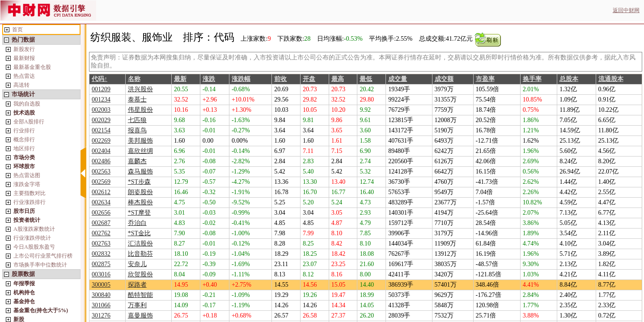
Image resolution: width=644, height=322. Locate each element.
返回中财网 (626, 10)
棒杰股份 (140, 202)
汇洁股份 (140, 244)
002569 (101, 182)
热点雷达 (24, 76)
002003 (101, 110)
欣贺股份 (140, 274)
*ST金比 (139, 233)
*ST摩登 (139, 213)
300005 (101, 285)
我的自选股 (27, 104)
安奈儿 (137, 264)
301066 (101, 305)
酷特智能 (140, 295)
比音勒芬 (140, 254)
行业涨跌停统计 (32, 238)
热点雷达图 (27, 175)
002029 (101, 120)
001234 (101, 100)
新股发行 (24, 49)
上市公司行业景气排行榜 (43, 256)
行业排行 (24, 131)
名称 (134, 79)
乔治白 (137, 223)
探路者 (137, 285)
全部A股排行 (29, 122)
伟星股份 (140, 110)
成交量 (398, 79)
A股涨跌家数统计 (34, 229)
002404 (101, 151)
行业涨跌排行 (30, 202)
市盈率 (485, 79)
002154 (101, 130)
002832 (101, 254)
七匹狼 (137, 120)
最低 (366, 79)
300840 (101, 295)
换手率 (532, 79)
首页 (17, 30)
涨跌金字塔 (27, 184)
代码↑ (100, 79)
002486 (101, 161)
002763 (101, 244)
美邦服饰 (140, 141)
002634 (101, 202)
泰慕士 (137, 100)
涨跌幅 (241, 79)
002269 (101, 141)
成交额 (444, 79)
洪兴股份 (140, 89)
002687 (101, 223)
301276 (101, 316)
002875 (101, 264)
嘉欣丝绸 (140, 151)
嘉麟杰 (137, 161)
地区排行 (24, 148)
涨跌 (209, 79)
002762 (101, 233)
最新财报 (24, 58)
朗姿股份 (140, 192)
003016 (101, 274)
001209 (101, 89)
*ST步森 (139, 182)
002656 (101, 213)
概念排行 (24, 140)
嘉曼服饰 (140, 316)
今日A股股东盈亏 (34, 247)
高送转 (21, 85)
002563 (101, 172)
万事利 (137, 305)
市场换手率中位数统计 (40, 265)
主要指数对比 (30, 193)
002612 (101, 192)
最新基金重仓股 (32, 67)
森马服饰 (140, 172)
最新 (180, 79)
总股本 (569, 79)
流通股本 (611, 79)
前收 (280, 79)
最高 (338, 79)
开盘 (309, 79)
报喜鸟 (137, 130)
